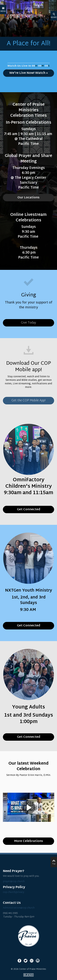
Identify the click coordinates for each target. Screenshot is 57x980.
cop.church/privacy (14, 892)
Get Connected (29, 737)
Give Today (28, 323)
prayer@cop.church (14, 882)
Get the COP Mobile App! (29, 401)
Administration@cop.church (19, 908)
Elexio (28, 975)
